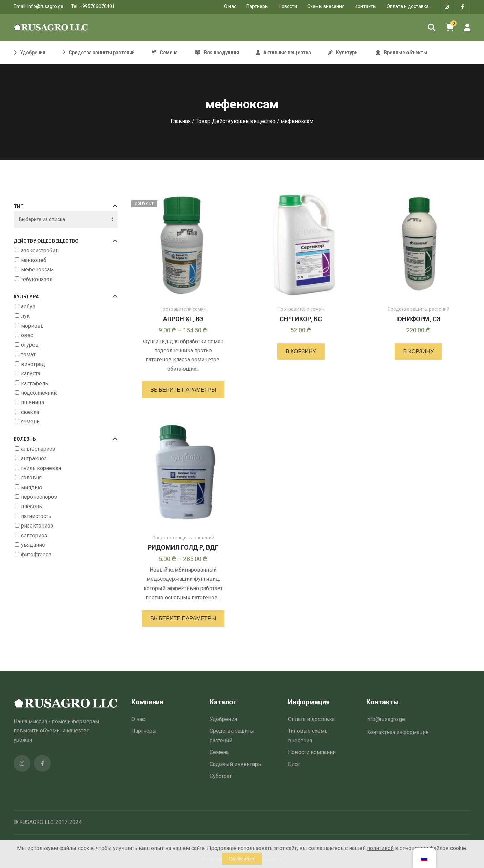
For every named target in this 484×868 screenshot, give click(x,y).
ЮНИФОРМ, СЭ (418, 319)
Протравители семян (183, 309)
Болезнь (66, 439)
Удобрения (223, 719)
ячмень (30, 422)
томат (28, 355)
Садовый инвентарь (235, 764)
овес (27, 335)
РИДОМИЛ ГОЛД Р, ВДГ (183, 547)
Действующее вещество (66, 241)
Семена (219, 752)
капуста (31, 374)
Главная (181, 121)
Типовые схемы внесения (309, 736)
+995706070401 (97, 6)
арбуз (28, 306)
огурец (30, 345)
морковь (32, 326)
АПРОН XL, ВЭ (183, 319)
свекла (30, 412)
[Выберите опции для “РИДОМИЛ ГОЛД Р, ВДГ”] (183, 618)
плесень (31, 507)
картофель (35, 383)
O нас (230, 6)
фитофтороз (36, 554)
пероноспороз (39, 497)
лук (25, 316)
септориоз (34, 535)
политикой (380, 848)
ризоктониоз (37, 526)
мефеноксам (37, 270)
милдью (32, 487)
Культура (66, 297)
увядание (33, 545)
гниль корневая (41, 468)
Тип (66, 206)
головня (31, 478)
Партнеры (257, 6)
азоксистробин (40, 251)
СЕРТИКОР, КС (301, 319)
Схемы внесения (326, 6)
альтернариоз (38, 449)
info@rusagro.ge (45, 6)
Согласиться (242, 859)
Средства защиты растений (419, 309)
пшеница (32, 403)
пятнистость (36, 516)
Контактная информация (397, 732)
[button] (301, 352)
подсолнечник (39, 393)
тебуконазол (37, 279)
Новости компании (312, 752)
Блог (294, 764)
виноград (33, 364)
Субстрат (221, 776)
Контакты (366, 6)
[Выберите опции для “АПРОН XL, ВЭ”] (183, 390)
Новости (288, 6)
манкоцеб (34, 260)
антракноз (34, 459)
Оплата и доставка (408, 6)
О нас (138, 719)
